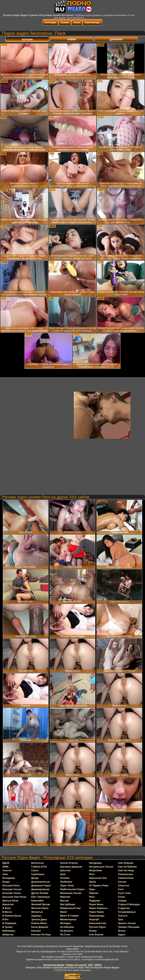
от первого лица (98, 886)
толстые (123, 916)
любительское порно (72, 889)
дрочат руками (40, 893)
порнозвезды (97, 916)
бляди (6, 882)
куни (63, 874)
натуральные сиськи (101, 867)
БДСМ (6, 863)
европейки (37, 901)
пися (92, 897)
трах (120, 920)
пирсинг (94, 893)
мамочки (65, 897)
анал (5, 874)
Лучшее (65, 22)
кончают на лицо (41, 935)
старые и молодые (129, 904)
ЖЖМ (5, 867)
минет (64, 912)
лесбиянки (66, 882)
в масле (7, 912)
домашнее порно (41, 886)
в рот (6, 920)
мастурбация (68, 904)
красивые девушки (71, 867)
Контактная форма (54, 965)
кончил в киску (69, 863)
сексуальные (125, 874)
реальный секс (98, 923)
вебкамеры (9, 931)
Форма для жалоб (76, 965)
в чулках (8, 927)
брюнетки (8, 904)
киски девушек (40, 927)
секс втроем (96, 935)
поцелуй (94, 920)
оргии (92, 882)
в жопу (7, 908)
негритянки (95, 871)
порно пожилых (98, 908)
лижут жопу (67, 886)
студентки (124, 908)
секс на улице (126, 871)
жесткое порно (40, 908)
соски (121, 897)
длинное (116, 39)
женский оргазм (41, 904)
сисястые (123, 886)
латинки (65, 878)
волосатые (38, 863)
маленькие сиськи (71, 893)
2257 (91, 965)
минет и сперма (69, 916)
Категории (51, 22)
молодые (66, 923)
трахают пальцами (129, 927)
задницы (36, 916)
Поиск (77, 22)
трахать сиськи (127, 923)
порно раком (96, 912)
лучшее (27, 39)
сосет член (124, 893)
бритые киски (10, 901)
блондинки (9, 878)
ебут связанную (41, 897)
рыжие (93, 931)
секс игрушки (126, 863)
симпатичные (126, 878)
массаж (65, 901)
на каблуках (67, 927)
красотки (65, 871)
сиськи (122, 882)
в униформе (9, 923)
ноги (92, 874)
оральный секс (98, 878)
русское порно (97, 927)
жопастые (37, 912)
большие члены (12, 893)
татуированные (127, 912)
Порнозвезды (92, 22)
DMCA (98, 965)
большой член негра (14, 897)
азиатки (7, 871)
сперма (122, 901)
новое (72, 39)
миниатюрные (68, 920)
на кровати (67, 931)
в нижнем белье (12, 916)
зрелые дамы (39, 920)
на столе (65, 935)
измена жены (39, 923)
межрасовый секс (71, 908)
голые (35, 871)
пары (92, 889)
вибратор (8, 935)
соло (121, 889)
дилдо (35, 878)
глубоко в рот (39, 867)
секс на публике (127, 867)
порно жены (96, 904)
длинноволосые (41, 882)
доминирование (40, 889)
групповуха (38, 874)
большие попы (11, 886)
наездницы (95, 863)
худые (121, 935)
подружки (94, 901)
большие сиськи (12, 889)
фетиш (122, 931)
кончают (36, 931)
